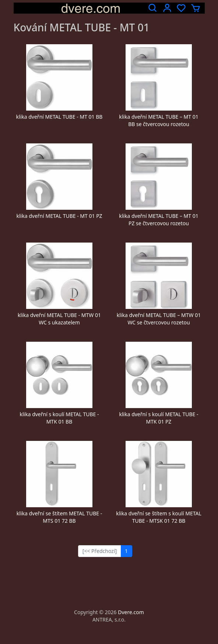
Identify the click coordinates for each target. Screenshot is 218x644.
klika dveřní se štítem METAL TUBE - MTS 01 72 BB (59, 517)
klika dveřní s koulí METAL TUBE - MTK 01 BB (59, 418)
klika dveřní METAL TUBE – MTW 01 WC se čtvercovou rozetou (159, 319)
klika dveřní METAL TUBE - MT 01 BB (59, 117)
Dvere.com (131, 612)
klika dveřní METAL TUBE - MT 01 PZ (59, 216)
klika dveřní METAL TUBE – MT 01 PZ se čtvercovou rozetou (159, 220)
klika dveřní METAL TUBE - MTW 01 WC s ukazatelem (59, 319)
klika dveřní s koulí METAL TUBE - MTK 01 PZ (159, 418)
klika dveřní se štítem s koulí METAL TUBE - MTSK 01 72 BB (159, 517)
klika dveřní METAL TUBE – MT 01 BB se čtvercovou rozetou (159, 120)
